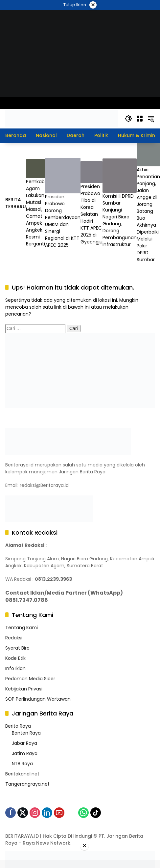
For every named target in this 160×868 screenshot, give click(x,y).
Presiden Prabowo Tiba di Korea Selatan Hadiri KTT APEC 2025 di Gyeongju (91, 214)
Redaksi (14, 638)
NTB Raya (22, 764)
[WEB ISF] (80, 53)
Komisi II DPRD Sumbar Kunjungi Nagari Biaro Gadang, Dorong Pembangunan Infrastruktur (120, 220)
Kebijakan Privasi (24, 689)
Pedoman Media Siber (30, 679)
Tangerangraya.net (27, 784)
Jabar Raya (24, 743)
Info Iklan (15, 668)
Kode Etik (15, 658)
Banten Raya (26, 733)
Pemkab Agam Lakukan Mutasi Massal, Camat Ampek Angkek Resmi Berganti (35, 213)
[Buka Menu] (140, 119)
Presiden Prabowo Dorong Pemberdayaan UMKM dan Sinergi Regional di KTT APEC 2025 (63, 221)
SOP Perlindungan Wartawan (38, 699)
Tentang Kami (22, 628)
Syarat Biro (17, 648)
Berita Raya (18, 726)
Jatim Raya (25, 753)
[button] (128, 119)
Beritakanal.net (22, 774)
